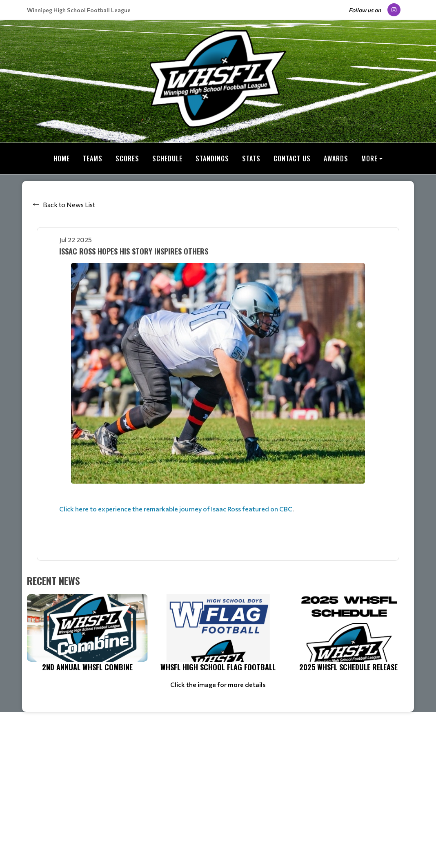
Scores (127, 158)
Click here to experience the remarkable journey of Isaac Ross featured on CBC (176, 509)
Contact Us (292, 158)
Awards (336, 158)
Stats (251, 158)
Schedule (167, 158)
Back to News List (69, 204)
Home (62, 158)
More (369, 158)
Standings (212, 158)
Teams (93, 158)
